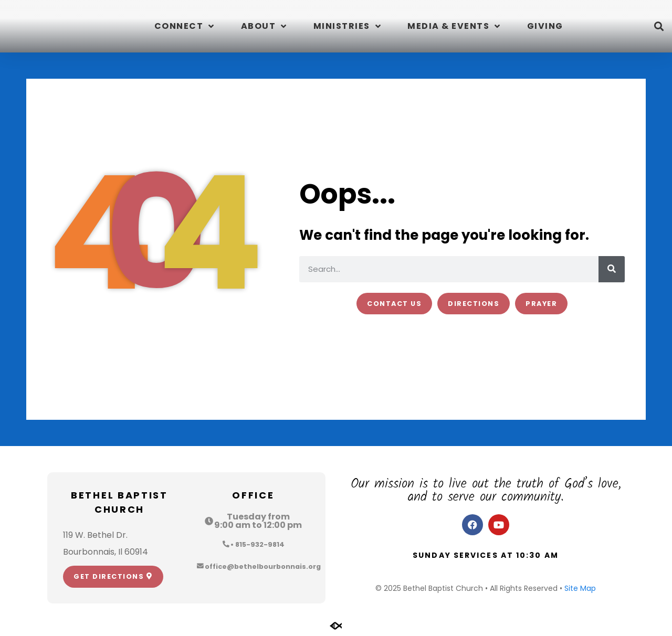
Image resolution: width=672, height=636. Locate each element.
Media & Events (454, 26)
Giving (545, 26)
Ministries (348, 26)
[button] (659, 26)
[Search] (612, 269)
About (264, 26)
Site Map (580, 588)
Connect (185, 26)
